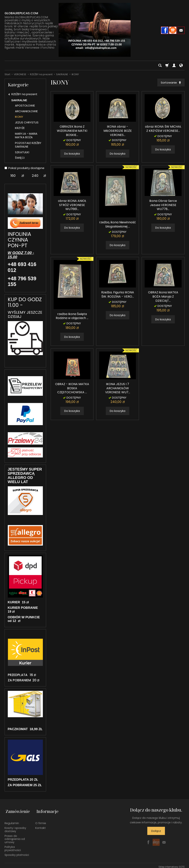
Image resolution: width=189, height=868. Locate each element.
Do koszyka (72, 154)
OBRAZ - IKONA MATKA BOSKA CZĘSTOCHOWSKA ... (72, 389)
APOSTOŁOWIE (25, 105)
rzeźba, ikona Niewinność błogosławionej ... (118, 225)
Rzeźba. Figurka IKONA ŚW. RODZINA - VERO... (118, 295)
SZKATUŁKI (22, 152)
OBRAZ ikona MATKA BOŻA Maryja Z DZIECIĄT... (163, 297)
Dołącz (156, 831)
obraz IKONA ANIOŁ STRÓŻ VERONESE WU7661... (72, 205)
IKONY (19, 117)
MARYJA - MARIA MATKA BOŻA (26, 135)
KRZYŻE (20, 128)
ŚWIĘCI (20, 158)
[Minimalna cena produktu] (13, 176)
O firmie (41, 820)
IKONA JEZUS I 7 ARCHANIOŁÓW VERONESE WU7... (118, 389)
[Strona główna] (95, 30)
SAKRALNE (19, 100)
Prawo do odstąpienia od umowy (15, 836)
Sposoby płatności (17, 852)
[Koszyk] (167, 66)
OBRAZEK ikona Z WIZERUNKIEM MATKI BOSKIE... (72, 131)
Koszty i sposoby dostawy (15, 827)
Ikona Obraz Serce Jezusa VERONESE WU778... (163, 205)
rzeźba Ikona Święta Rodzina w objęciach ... (72, 317)
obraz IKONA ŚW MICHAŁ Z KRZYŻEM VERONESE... (163, 129)
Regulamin (12, 820)
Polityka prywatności (13, 846)
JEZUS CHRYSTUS (27, 122)
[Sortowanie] (170, 83)
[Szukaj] (160, 66)
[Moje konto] (174, 66)
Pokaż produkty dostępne (24, 168)
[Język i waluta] (181, 66)
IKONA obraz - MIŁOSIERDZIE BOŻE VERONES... (118, 131)
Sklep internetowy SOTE (172, 864)
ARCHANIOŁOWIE (26, 111)
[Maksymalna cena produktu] (35, 176)
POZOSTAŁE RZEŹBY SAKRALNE (28, 145)
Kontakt (40, 825)
